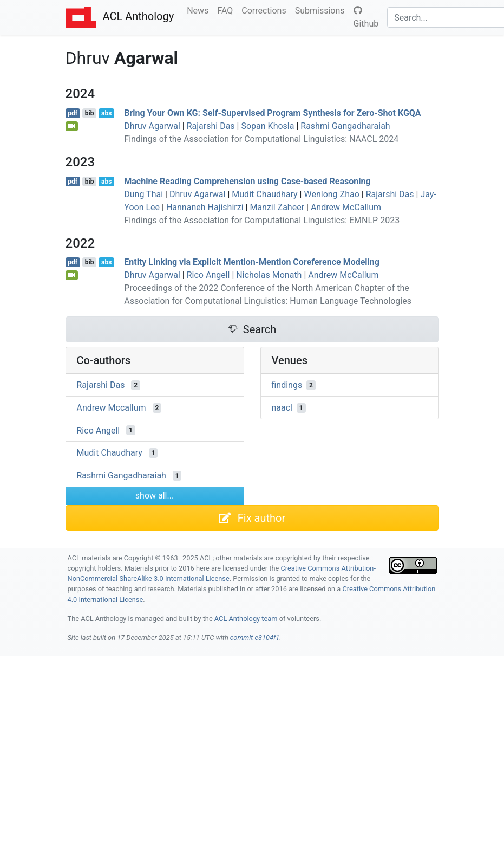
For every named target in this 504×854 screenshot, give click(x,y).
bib (90, 113)
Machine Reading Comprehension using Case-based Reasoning (247, 181)
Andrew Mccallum (112, 408)
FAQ (227, 10)
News (200, 10)
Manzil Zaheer (277, 207)
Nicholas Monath (269, 275)
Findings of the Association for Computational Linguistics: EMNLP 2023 (262, 220)
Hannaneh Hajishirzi (205, 207)
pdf (73, 113)
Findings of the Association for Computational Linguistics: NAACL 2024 (261, 139)
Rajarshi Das (211, 126)
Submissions (322, 10)
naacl (282, 408)
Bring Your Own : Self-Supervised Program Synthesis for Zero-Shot (272, 113)
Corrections (266, 10)
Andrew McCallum (346, 207)
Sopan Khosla (267, 126)
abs (106, 113)
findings (287, 385)
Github (366, 17)
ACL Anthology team (246, 619)
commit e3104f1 (255, 638)
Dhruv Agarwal (152, 126)
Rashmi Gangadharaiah (345, 126)
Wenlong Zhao (331, 194)
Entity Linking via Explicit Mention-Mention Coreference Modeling (252, 262)
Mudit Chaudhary (264, 194)
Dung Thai (143, 194)
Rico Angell (208, 275)
